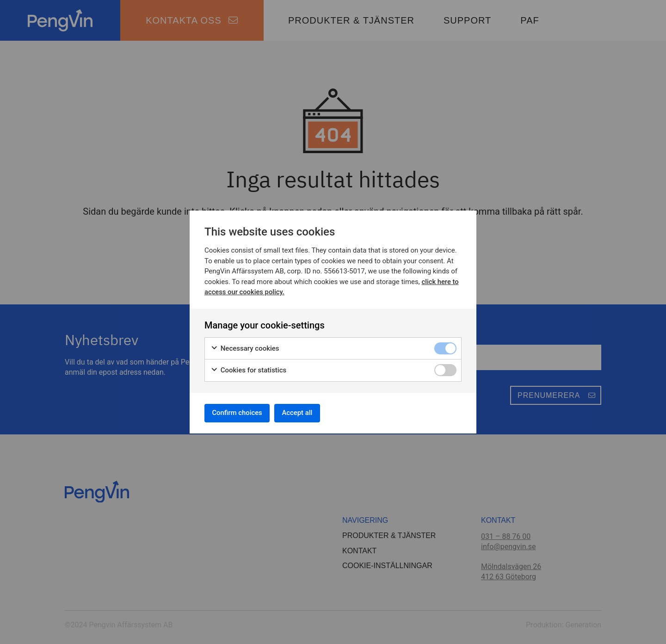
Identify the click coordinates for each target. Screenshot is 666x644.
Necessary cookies (245, 346)
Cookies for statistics (248, 368)
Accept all (309, 412)
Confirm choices (241, 412)
